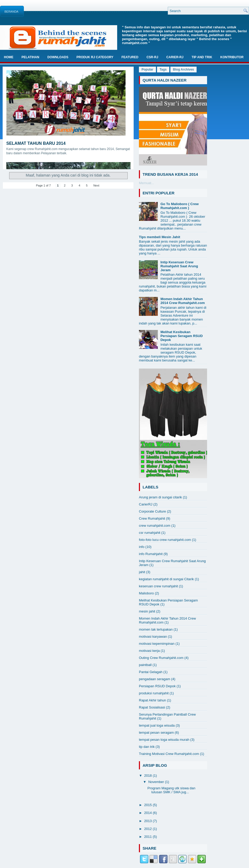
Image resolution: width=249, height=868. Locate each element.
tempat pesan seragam (156, 733)
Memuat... (147, 183)
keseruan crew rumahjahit (158, 586)
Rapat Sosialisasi (152, 707)
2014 (148, 813)
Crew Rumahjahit (152, 518)
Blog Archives (183, 70)
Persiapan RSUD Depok (157, 686)
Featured (130, 57)
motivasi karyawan (153, 637)
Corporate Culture (152, 511)
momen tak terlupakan (156, 629)
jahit (142, 572)
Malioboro (146, 593)
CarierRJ (146, 504)
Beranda (11, 12)
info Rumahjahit (151, 554)
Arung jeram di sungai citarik (160, 497)
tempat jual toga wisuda (157, 725)
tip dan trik (147, 747)
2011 (148, 837)
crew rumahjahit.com (155, 526)
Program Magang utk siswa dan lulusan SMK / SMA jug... (171, 790)
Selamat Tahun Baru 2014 (36, 143)
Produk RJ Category (95, 57)
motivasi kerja (149, 651)
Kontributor (232, 57)
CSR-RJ (152, 57)
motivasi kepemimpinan (157, 644)
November (157, 782)
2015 (148, 805)
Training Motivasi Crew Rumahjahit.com (169, 754)
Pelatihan (30, 57)
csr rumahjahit (150, 533)
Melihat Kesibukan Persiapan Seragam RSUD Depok (182, 336)
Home (9, 57)
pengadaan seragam (155, 679)
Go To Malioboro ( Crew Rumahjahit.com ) (180, 206)
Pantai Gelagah (151, 672)
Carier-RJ (175, 57)
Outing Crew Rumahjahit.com (161, 658)
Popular (147, 70)
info (142, 547)
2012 (148, 829)
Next (96, 185)
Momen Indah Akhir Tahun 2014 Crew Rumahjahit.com (183, 301)
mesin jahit (147, 611)
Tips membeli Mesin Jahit (159, 237)
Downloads (58, 57)
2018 (148, 776)
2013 (148, 821)
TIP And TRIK (202, 57)
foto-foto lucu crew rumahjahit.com (165, 540)
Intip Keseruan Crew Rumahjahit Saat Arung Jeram (179, 266)
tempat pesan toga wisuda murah (164, 740)
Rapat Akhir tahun (152, 700)
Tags (163, 70)
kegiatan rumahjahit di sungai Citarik (166, 579)
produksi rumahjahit (154, 693)
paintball (145, 665)
